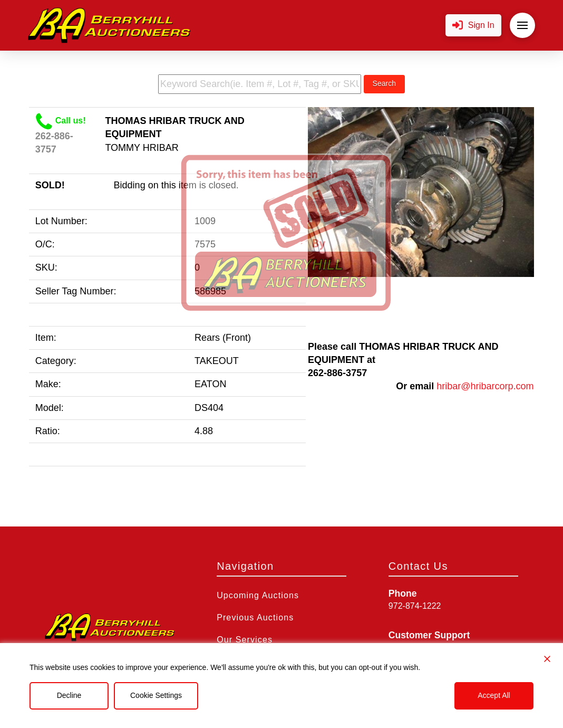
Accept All (494, 695)
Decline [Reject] (69, 695)
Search (384, 83)
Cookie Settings (156, 695)
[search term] (259, 84)
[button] (473, 26)
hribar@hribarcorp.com (485, 386)
